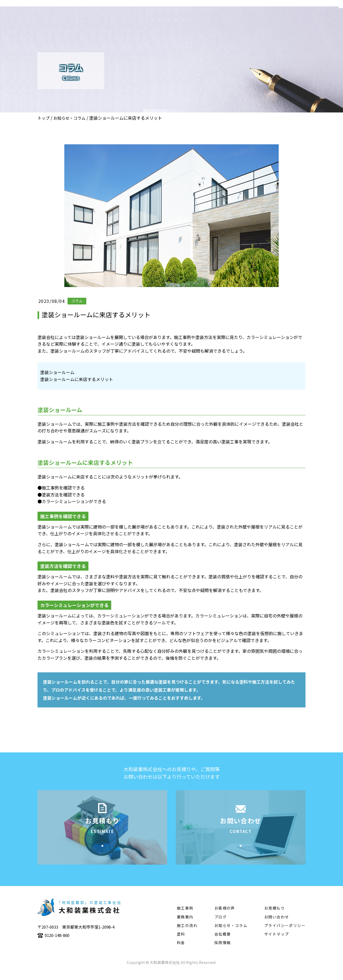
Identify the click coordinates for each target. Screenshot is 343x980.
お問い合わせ (277, 925)
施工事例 (217, 20)
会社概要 (163, 20)
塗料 (272, 20)
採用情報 (223, 951)
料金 (181, 951)
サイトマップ (277, 942)
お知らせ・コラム (69, 118)
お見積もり (275, 916)
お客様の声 (225, 916)
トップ (44, 118)
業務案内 (190, 20)
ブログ (221, 925)
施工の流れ (247, 20)
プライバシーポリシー (285, 934)
